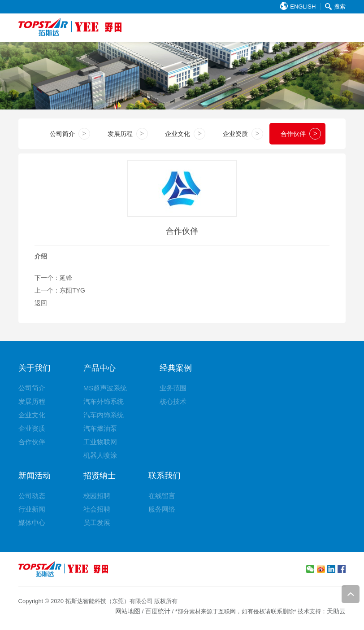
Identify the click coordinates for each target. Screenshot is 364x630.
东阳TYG (72, 290)
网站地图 (128, 611)
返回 (41, 303)
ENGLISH (298, 7)
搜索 (335, 7)
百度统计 (158, 611)
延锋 (66, 278)
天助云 (336, 611)
